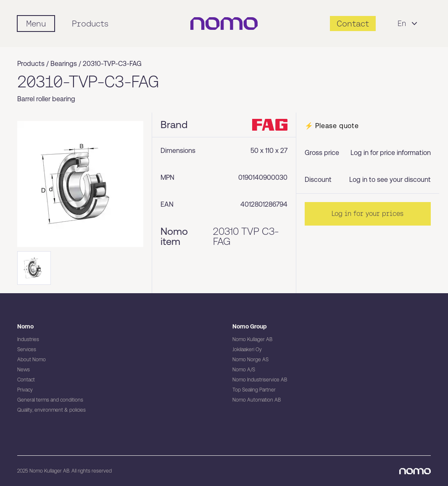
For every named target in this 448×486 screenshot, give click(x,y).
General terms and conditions (50, 400)
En (408, 24)
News (24, 370)
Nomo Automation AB (257, 400)
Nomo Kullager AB (252, 339)
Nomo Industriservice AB (260, 380)
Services (27, 349)
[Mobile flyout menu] (36, 24)
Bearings (64, 64)
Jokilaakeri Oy (247, 349)
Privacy (25, 390)
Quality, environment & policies (51, 410)
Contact (26, 380)
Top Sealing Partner (254, 390)
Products (90, 24)
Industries (28, 339)
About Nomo (32, 360)
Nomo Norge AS (250, 360)
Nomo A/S (244, 370)
